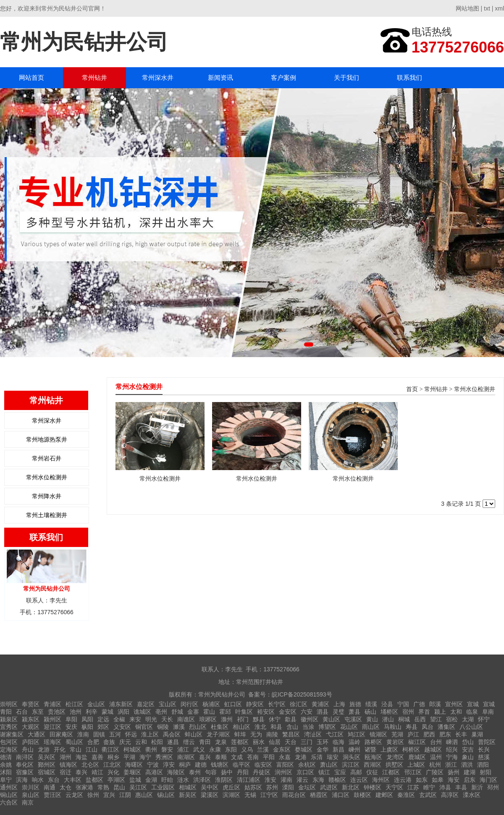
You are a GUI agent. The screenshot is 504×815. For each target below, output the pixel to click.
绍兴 (452, 749)
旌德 (355, 704)
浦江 (183, 749)
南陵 (272, 734)
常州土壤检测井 (47, 515)
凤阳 (87, 719)
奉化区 (25, 765)
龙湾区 (395, 757)
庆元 (125, 742)
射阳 (486, 772)
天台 (291, 742)
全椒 (119, 719)
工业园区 (163, 787)
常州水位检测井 (47, 477)
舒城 (177, 712)
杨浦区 (211, 704)
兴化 (113, 772)
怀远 (131, 734)
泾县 (387, 704)
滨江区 (351, 765)
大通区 (37, 734)
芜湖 (397, 734)
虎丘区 (231, 787)
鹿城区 (417, 757)
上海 (339, 704)
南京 (28, 802)
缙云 (189, 742)
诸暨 (370, 749)
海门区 (488, 780)
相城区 (188, 787)
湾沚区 (313, 734)
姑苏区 (253, 787)
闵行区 (189, 704)
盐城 (135, 780)
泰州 (195, 772)
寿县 (412, 727)
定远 (103, 719)
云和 (141, 742)
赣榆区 (337, 780)
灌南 (286, 780)
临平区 (241, 765)
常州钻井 (94, 78)
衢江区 (110, 749)
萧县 (354, 712)
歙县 (291, 719)
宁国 (403, 704)
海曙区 (134, 765)
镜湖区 (378, 734)
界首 (424, 712)
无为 (256, 734)
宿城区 (47, 772)
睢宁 (429, 787)
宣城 (473, 704)
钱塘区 (220, 765)
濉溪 (179, 727)
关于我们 (346, 78)
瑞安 (333, 757)
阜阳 (71, 719)
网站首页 (31, 78)
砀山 (370, 712)
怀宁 (484, 719)
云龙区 (74, 795)
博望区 (327, 727)
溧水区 (472, 795)
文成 (237, 757)
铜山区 (9, 795)
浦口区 (341, 795)
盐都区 (94, 780)
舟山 (28, 749)
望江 (436, 719)
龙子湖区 (218, 734)
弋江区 (335, 734)
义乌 (247, 749)
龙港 (301, 757)
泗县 (323, 712)
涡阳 (123, 712)
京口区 (305, 772)
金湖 (151, 780)
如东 (422, 780)
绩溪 (371, 704)
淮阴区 (224, 780)
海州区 (381, 780)
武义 (199, 749)
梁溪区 (210, 795)
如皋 (438, 780)
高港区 (154, 772)
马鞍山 (393, 727)
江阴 (125, 795)
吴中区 (210, 787)
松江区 (74, 704)
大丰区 (73, 780)
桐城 (404, 719)
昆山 (119, 787)
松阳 (157, 742)
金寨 (193, 712)
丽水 (259, 742)
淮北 (260, 727)
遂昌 (173, 742)
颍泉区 (9, 719)
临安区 (263, 765)
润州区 (283, 772)
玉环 (323, 742)
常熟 (103, 787)
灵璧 (339, 712)
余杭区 (307, 765)
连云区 (359, 780)
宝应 (340, 772)
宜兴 (109, 795)
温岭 (354, 742)
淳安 (169, 765)
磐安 (167, 749)
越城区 (433, 749)
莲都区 (240, 742)
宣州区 (454, 704)
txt (487, 8)
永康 (215, 749)
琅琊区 (208, 719)
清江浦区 (249, 780)
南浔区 (25, 757)
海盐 (81, 757)
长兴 (484, 749)
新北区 (351, 787)
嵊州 (354, 749)
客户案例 (283, 78)
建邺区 (384, 795)
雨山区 (371, 727)
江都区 (391, 772)
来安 (135, 719)
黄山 (372, 719)
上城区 (416, 765)
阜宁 (6, 780)
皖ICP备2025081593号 (302, 694)
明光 (151, 719)
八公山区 (471, 727)
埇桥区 (389, 712)
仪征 (372, 772)
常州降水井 (47, 496)
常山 (76, 749)
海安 (454, 780)
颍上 (440, 712)
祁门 (243, 719)
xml (499, 8)
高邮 (356, 772)
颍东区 (31, 719)
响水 (38, 780)
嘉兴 (205, 757)
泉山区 (31, 795)
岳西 (420, 719)
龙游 (44, 749)
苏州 (272, 787)
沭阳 (6, 772)
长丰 (461, 734)
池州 (76, 712)
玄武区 (428, 795)
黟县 (259, 719)
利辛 (92, 712)
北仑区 (90, 765)
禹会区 (172, 734)
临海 (339, 742)
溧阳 (288, 787)
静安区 (255, 704)
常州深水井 (158, 78)
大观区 (31, 727)
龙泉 (221, 742)
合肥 (93, 742)
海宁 (145, 757)
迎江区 (52, 727)
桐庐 (185, 765)
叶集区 (244, 712)
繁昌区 (291, 734)
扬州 (454, 772)
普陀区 (487, 742)
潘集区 (446, 727)
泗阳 (483, 765)
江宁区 (269, 795)
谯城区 (142, 712)
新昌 (339, 749)
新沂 (477, 787)
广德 (419, 704)
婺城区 (304, 749)
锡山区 (166, 795)
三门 (307, 742)
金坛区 (307, 787)
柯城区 (132, 749)
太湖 (468, 719)
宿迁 (66, 772)
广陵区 (435, 772)
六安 (307, 712)
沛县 (445, 787)
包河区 (9, 742)
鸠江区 (357, 734)
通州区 (9, 787)
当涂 (308, 727)
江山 (92, 749)
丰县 (461, 787)
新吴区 (188, 795)
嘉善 (97, 757)
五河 (115, 734)
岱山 (468, 742)
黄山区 (331, 719)
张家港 (84, 787)
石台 (22, 712)
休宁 (275, 719)
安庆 (71, 727)
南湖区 (186, 757)
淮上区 (150, 734)
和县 (276, 727)
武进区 (329, 787)
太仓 (66, 787)
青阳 (6, 712)
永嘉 (285, 757)
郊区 (103, 727)
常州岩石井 (47, 458)
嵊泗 (452, 742)
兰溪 (263, 749)
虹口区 (233, 704)
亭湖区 (116, 780)
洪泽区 (202, 780)
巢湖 (477, 734)
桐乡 (113, 757)
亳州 (161, 712)
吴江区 (138, 787)
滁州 (227, 719)
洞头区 (352, 757)
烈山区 (198, 727)
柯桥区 (411, 749)
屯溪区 (353, 719)
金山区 (96, 704)
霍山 (209, 712)
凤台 (428, 727)
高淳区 (450, 795)
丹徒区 (262, 772)
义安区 (122, 727)
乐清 (317, 757)
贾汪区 (52, 795)
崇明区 (9, 704)
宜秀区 (9, 727)
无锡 (250, 795)
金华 (323, 749)
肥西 (429, 734)
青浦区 (52, 704)
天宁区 (394, 787)
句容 (211, 772)
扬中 (227, 772)
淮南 (83, 734)
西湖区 (373, 765)
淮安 (270, 780)
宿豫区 (25, 772)
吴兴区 (47, 757)
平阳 (269, 757)
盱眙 (167, 780)
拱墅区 (394, 765)
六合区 (9, 802)
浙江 (451, 765)
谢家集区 (12, 734)
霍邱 (225, 712)
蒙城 (108, 712)
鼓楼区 (362, 795)
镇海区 (68, 765)
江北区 (112, 765)
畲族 (109, 742)
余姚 (6, 765)
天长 (167, 719)
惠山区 (144, 795)
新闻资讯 (220, 78)
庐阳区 (31, 742)
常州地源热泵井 (47, 439)
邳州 (493, 787)
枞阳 (87, 727)
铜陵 (163, 727)
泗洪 (467, 765)
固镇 (99, 734)
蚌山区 (194, 734)
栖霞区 (319, 795)
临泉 (472, 712)
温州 (436, 757)
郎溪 (435, 704)
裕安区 (266, 712)
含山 (292, 727)
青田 (205, 742)
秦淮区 (406, 795)
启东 (470, 780)
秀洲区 (164, 757)
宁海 (452, 757)
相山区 (241, 727)
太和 (456, 712)
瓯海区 (373, 757)
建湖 (470, 772)
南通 (50, 787)
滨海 (22, 780)
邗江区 (413, 772)
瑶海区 (52, 742)
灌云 (302, 780)
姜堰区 (132, 772)
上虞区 (389, 749)
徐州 (93, 795)
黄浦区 (320, 704)
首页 (412, 389)
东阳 (231, 749)
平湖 (129, 757)
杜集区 (220, 727)
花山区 (349, 727)
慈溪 (484, 757)
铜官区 (144, 727)
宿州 (408, 712)
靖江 (97, 772)
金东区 (282, 749)
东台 (54, 780)
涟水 (183, 780)
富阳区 (285, 765)
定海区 (9, 749)
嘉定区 (146, 704)
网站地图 (467, 8)
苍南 (253, 757)
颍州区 (52, 719)
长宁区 (277, 704)
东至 (38, 712)
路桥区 (373, 742)
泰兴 (81, 772)
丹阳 (243, 772)
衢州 (151, 749)
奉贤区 (31, 704)
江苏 (413, 787)
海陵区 (176, 772)
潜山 (388, 719)
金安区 (288, 712)
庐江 (413, 734)
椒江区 (417, 742)
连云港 (403, 780)
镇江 (324, 772)
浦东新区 (121, 704)
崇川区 (31, 787)
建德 (201, 765)
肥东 (445, 734)
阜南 (488, 712)
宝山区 (168, 704)
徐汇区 (299, 704)
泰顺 (221, 757)
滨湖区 (231, 795)
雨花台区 (294, 795)
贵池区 (57, 712)
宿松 (452, 719)
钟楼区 (373, 787)
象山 (468, 757)
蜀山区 (74, 742)
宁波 (153, 765)
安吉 (468, 749)
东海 (318, 780)
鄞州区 (47, 765)
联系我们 (409, 78)
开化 (60, 749)
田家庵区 (61, 734)
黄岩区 (395, 742)
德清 (6, 757)
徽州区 (310, 719)
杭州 (435, 765)
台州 (436, 742)
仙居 (275, 742)
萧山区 (329, 765)
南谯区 (186, 719)
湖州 (66, 757)
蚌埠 (240, 734)
